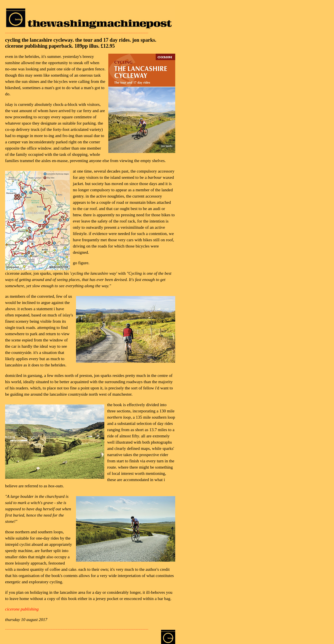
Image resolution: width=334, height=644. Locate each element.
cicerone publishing (22, 609)
